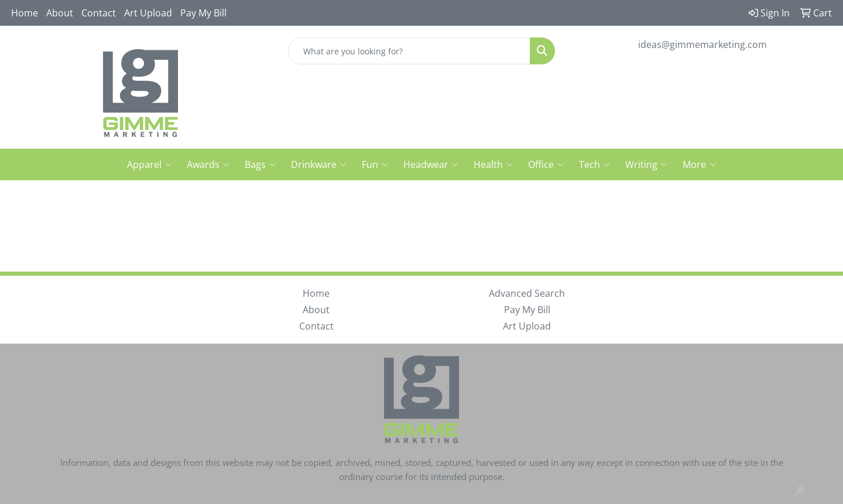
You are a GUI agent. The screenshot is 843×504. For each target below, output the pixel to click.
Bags (260, 164)
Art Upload (148, 13)
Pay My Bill (203, 13)
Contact (99, 13)
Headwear (431, 164)
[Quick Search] (409, 51)
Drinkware (319, 164)
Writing (646, 164)
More (699, 164)
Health (493, 164)
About (60, 13)
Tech (594, 164)
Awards (208, 164)
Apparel (149, 164)
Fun (375, 164)
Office (546, 164)
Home (25, 13)
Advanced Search (527, 293)
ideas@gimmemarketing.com (702, 44)
